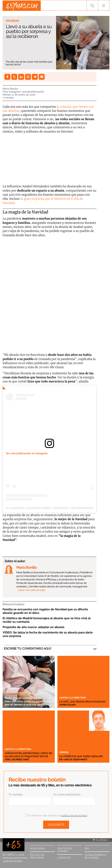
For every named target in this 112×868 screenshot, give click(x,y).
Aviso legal (38, 848)
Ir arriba (100, 840)
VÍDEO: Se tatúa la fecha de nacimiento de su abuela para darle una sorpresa (48, 634)
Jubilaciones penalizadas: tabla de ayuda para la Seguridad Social (27, 753)
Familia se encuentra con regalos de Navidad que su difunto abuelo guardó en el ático (45, 611)
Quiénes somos (12, 861)
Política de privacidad (37, 856)
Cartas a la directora (73, 695)
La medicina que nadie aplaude (82, 756)
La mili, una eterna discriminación (73, 700)
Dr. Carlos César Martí (73, 760)
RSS (87, 848)
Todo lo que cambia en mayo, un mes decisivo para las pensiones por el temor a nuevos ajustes (27, 700)
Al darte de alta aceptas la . (56, 815)
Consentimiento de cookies (95, 856)
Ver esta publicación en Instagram (27, 453)
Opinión (64, 752)
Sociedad (12, 21)
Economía (12, 691)
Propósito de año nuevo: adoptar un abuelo (34, 627)
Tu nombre (16, 795)
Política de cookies (65, 850)
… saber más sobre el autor (31, 590)
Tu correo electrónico (67, 795)
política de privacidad (74, 815)
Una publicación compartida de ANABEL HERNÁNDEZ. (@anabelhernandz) (50, 508)
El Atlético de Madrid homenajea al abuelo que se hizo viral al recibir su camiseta (47, 620)
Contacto (64, 858)
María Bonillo (10, 89)
